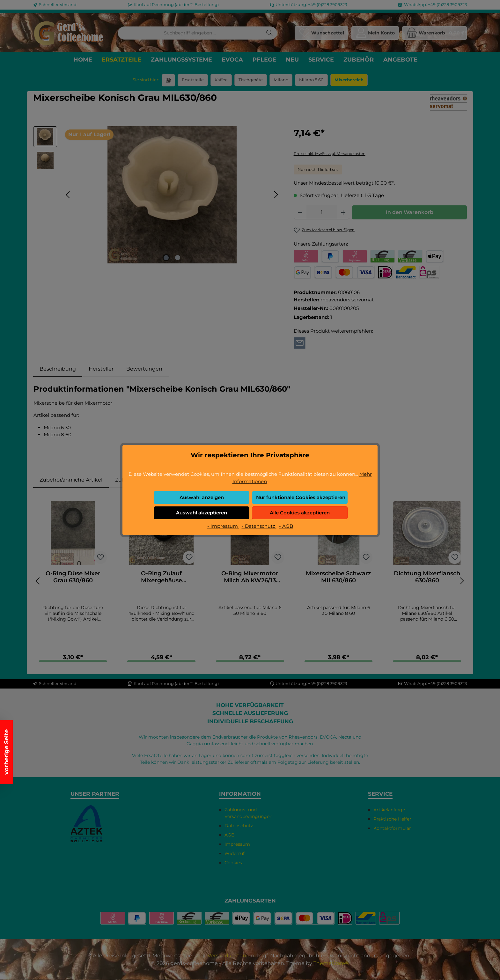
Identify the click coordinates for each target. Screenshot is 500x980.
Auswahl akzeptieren (202, 513)
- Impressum (223, 526)
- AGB (286, 526)
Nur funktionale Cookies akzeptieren (301, 497)
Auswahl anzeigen (202, 497)
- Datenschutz (259, 526)
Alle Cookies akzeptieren (300, 513)
